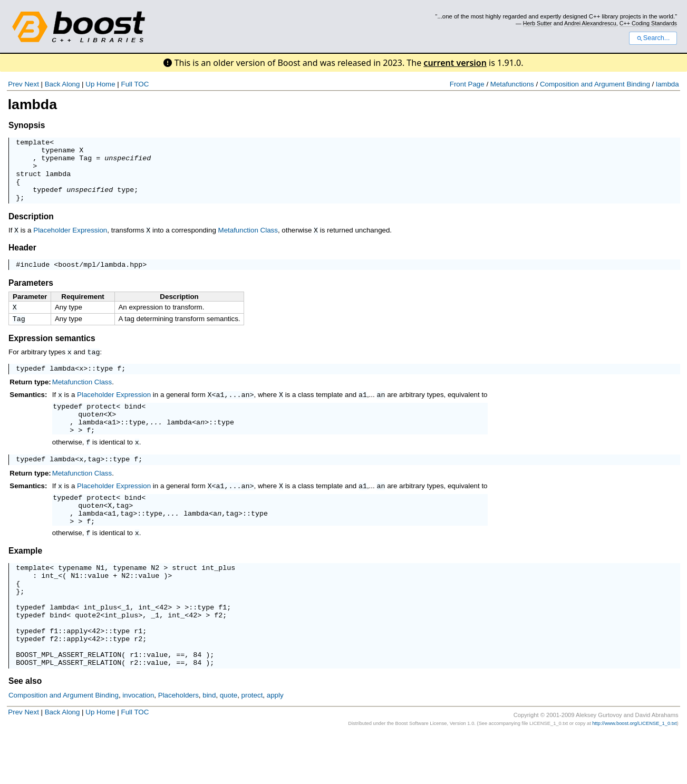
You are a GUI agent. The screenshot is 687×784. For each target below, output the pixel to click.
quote (89, 433)
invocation (138, 745)
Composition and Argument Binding (595, 84)
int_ (50, 607)
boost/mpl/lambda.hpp (100, 278)
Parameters (31, 297)
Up (90, 84)
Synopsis (27, 125)
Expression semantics (52, 354)
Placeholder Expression (70, 243)
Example (25, 580)
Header (22, 260)
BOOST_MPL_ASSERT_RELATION (69, 702)
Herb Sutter (538, 23)
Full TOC (135, 84)
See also (25, 730)
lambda (667, 84)
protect (101, 424)
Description (31, 229)
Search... (653, 38)
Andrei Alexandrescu (590, 23)
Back (53, 84)
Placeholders (178, 745)
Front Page (467, 84)
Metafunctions (512, 84)
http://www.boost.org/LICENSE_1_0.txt (634, 773)
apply (77, 674)
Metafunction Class (248, 243)
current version (455, 63)
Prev (15, 84)
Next (31, 84)
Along (71, 84)
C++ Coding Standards (648, 23)
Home (106, 84)
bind (133, 424)
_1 (125, 645)
